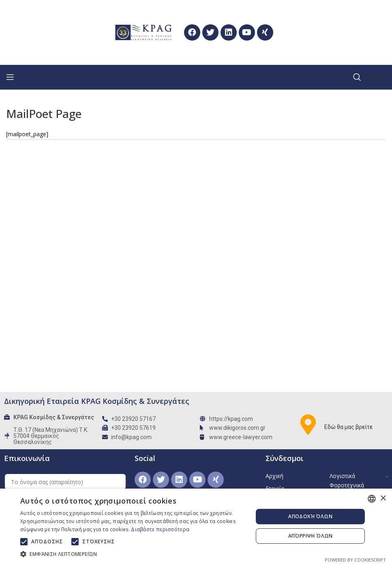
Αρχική (274, 476)
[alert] (196, 526)
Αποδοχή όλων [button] (310, 516)
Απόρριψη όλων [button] (311, 536)
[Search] (370, 77)
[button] (133, 554)
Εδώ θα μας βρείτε (348, 427)
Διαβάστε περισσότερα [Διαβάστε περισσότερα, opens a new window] (160, 529)
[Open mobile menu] (10, 77)
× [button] (383, 499)
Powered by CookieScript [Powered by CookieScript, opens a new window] (355, 560)
